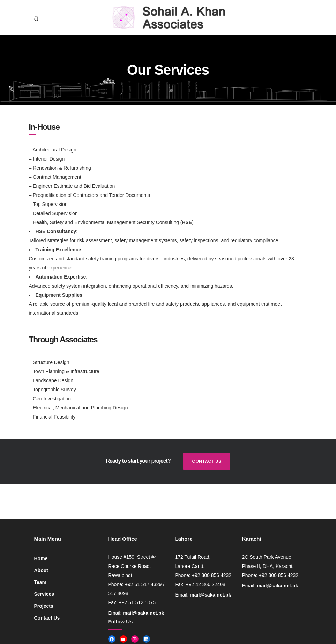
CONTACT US (207, 461)
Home (41, 558)
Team (40, 582)
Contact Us (47, 618)
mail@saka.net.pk (143, 613)
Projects (44, 606)
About (41, 570)
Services (44, 594)
